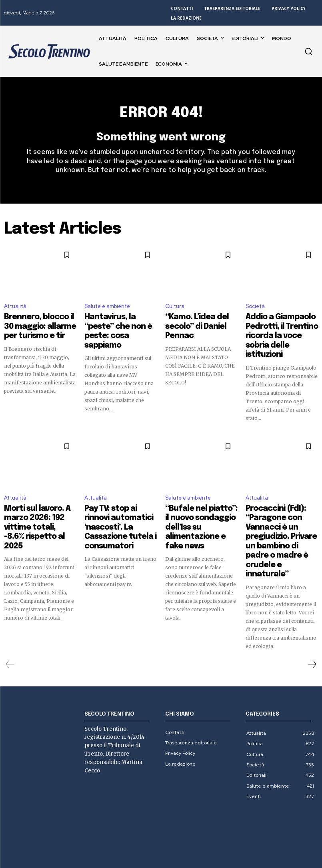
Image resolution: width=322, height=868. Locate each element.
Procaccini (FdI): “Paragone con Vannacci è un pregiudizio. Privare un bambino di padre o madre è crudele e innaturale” (280, 511)
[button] (308, 51)
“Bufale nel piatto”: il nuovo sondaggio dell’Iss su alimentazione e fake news (201, 504)
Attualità (15, 310)
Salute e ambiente (107, 310)
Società (255, 310)
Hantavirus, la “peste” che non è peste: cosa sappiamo (116, 327)
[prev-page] (10, 618)
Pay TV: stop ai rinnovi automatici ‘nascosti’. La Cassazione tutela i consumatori (119, 504)
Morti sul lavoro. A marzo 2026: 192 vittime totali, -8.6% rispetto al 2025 (39, 500)
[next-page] (312, 618)
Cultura (175, 310)
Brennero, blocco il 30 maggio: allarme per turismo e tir (35, 327)
